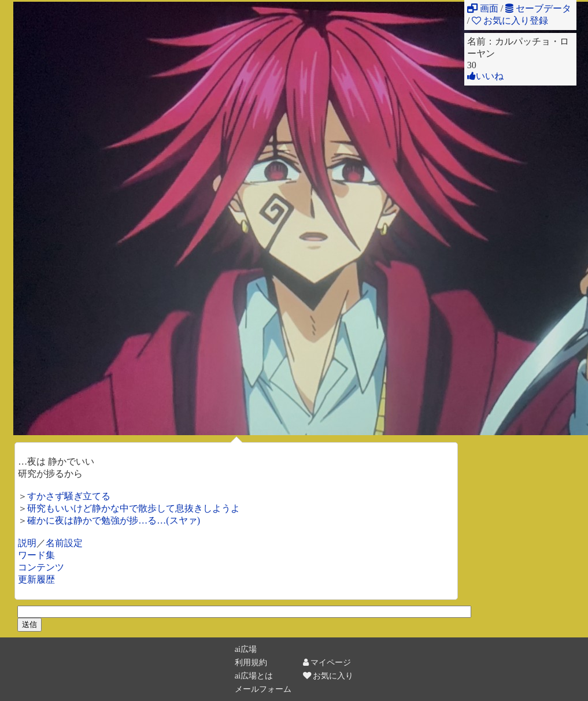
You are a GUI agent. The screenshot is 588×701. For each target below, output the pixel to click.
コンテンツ (41, 567)
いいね (485, 76)
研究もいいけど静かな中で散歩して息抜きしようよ (134, 508)
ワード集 (36, 555)
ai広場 (246, 649)
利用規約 (251, 662)
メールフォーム (263, 689)
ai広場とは (254, 676)
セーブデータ (538, 8)
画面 (483, 8)
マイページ (327, 662)
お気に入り (328, 676)
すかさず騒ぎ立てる (69, 496)
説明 (27, 543)
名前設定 (64, 543)
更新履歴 (36, 579)
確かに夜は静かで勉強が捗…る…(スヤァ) (114, 520)
